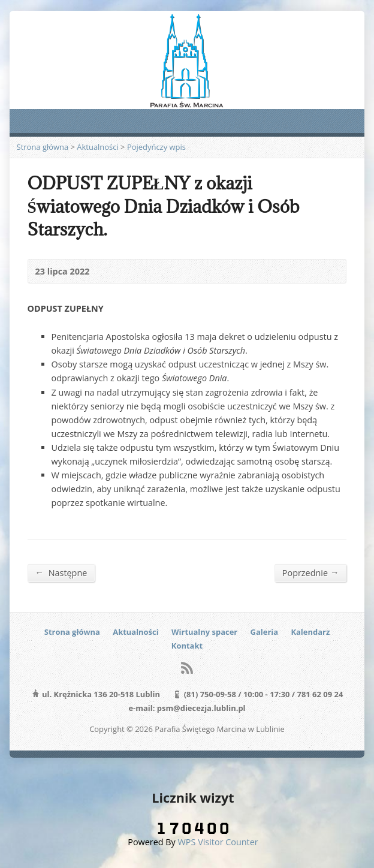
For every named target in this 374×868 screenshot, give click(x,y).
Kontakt (187, 646)
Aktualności (97, 147)
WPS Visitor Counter (218, 842)
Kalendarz (310, 632)
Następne (61, 572)
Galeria (264, 632)
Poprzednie (311, 572)
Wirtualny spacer (204, 632)
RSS (187, 667)
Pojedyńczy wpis (156, 147)
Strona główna (43, 147)
